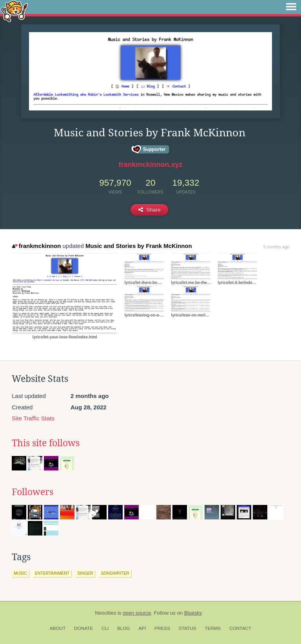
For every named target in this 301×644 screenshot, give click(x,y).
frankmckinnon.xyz (150, 165)
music (20, 573)
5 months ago (277, 247)
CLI (105, 628)
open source (137, 613)
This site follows (46, 443)
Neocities (105, 613)
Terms (213, 628)
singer (85, 573)
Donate (83, 628)
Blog (124, 628)
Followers (33, 492)
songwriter (115, 573)
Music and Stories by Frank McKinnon (139, 246)
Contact (240, 628)
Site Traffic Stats (33, 418)
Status (188, 628)
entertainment (52, 573)
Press (162, 628)
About (58, 628)
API (142, 628)
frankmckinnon (36, 246)
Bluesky (193, 613)
